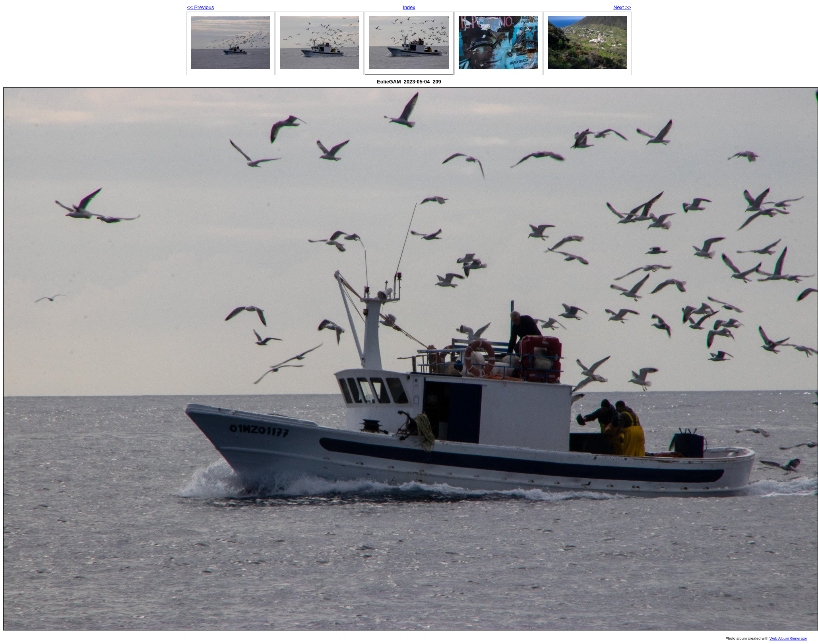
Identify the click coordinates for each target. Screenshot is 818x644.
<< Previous (200, 7)
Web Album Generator (788, 638)
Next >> (622, 7)
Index (409, 7)
